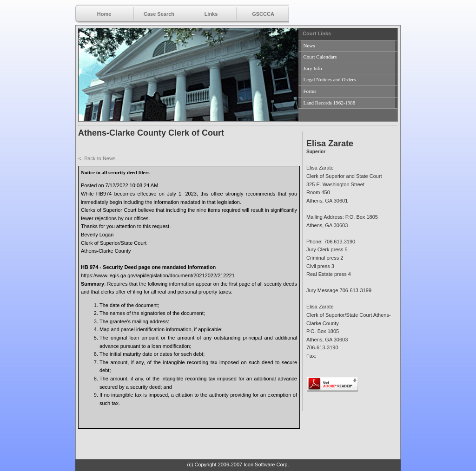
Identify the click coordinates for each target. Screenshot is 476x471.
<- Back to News (97, 158)
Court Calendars (320, 57)
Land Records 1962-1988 (330, 103)
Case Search (159, 14)
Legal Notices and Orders (330, 79)
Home (104, 14)
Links (211, 14)
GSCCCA (263, 14)
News (309, 46)
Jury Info (313, 68)
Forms (310, 91)
